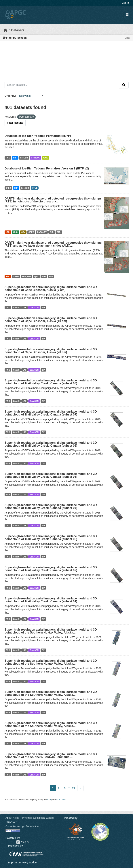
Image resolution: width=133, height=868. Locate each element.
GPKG (31, 232)
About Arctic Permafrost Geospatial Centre (30, 818)
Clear (128, 38)
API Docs (61, 800)
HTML (35, 188)
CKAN (22, 842)
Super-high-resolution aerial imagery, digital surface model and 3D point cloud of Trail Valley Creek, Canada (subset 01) (51, 600)
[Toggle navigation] (127, 15)
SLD (52, 232)
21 (74, 788)
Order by (10, 96)
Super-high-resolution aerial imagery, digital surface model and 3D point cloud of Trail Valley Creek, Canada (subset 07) (51, 413)
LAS (24, 308)
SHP (15, 158)
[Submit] (124, 85)
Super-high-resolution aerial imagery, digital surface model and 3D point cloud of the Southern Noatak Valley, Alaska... (51, 631)
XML (8, 232)
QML (59, 232)
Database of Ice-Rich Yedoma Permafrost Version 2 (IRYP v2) (47, 168)
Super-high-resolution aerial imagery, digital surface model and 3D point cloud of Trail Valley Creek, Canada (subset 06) (51, 444)
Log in (125, 3)
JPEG (8, 188)
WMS (46, 158)
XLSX (16, 232)
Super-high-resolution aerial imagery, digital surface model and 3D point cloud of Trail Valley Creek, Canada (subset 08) (51, 382)
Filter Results (15, 123)
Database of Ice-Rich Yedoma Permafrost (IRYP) (38, 136)
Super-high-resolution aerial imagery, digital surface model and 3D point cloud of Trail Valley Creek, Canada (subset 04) (51, 506)
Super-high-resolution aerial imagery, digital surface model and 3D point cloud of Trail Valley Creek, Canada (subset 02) (51, 569)
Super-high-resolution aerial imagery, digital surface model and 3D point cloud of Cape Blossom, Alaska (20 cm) (51, 351)
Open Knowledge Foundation (22, 826)
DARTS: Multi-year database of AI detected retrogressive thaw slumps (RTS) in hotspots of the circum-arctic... (53, 200)
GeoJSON (36, 158)
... (69, 787)
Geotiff (16, 308)
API (49, 800)
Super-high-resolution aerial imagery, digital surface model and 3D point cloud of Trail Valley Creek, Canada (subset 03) (51, 538)
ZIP (43, 308)
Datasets (18, 30)
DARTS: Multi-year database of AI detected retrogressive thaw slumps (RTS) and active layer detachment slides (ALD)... (53, 244)
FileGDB (24, 158)
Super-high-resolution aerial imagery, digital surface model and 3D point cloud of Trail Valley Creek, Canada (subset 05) (51, 475)
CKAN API (11, 822)
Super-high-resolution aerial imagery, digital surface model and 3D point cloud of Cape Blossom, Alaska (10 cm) (51, 320)
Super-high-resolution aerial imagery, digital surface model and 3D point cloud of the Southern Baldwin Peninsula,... (51, 756)
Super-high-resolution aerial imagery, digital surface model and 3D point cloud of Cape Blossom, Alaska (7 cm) (51, 288)
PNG (8, 158)
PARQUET (42, 232)
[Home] (5, 30)
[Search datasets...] (62, 85)
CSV (23, 232)
